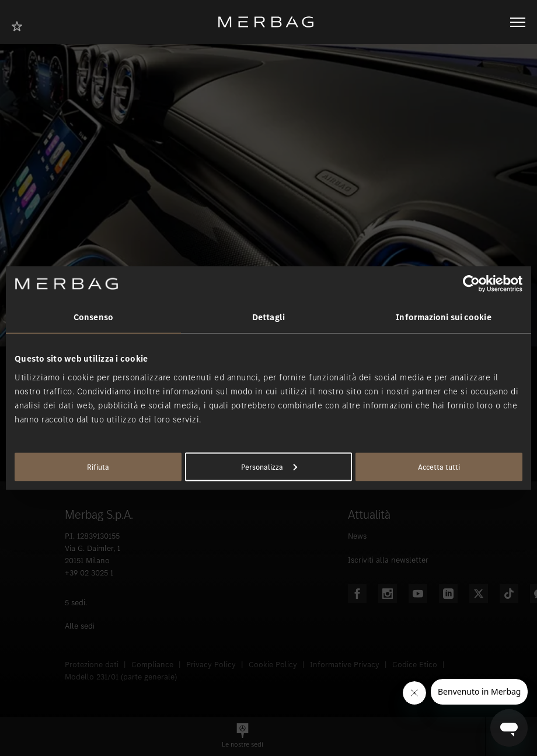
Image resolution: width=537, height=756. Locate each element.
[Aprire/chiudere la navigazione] (518, 22)
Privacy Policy (211, 665)
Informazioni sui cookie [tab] (443, 317)
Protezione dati (92, 665)
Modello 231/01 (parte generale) (121, 677)
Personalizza (269, 467)
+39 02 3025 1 (89, 573)
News (357, 536)
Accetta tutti (439, 467)
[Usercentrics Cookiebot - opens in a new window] (471, 284)
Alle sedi (80, 626)
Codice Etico (415, 665)
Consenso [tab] (93, 317)
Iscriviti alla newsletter (388, 560)
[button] (243, 736)
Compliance (152, 665)
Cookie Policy (273, 665)
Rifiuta (98, 467)
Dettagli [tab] (268, 317)
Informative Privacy (345, 665)
